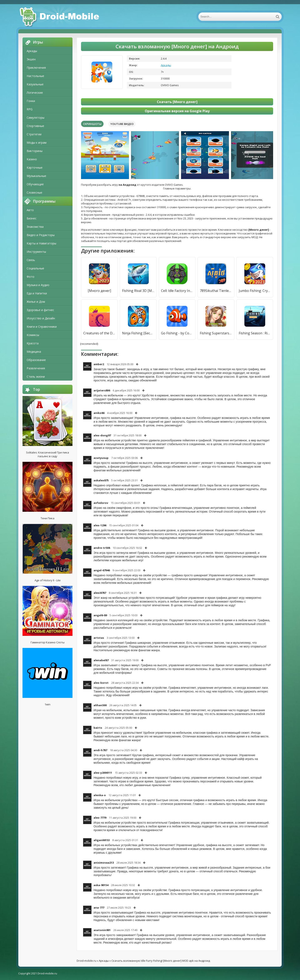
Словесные (34, 192)
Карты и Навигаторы (41, 243)
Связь (31, 260)
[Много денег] (99, 291)
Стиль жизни (36, 377)
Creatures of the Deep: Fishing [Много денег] (99, 333)
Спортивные (35, 126)
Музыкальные (36, 176)
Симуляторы (36, 118)
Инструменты (36, 252)
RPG (30, 109)
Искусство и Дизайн (41, 318)
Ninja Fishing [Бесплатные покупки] (138, 333)
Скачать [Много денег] (177, 102)
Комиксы (33, 335)
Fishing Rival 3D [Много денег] (138, 291)
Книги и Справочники (42, 327)
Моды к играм (37, 143)
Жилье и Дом (36, 302)
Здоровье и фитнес (40, 310)
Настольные (35, 76)
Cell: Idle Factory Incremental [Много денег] (177, 291)
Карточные (35, 167)
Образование (36, 360)
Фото (31, 277)
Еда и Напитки (37, 293)
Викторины (35, 151)
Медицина (34, 352)
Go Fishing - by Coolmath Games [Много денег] (177, 333)
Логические (35, 93)
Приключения (36, 68)
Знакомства (35, 227)
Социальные (35, 268)
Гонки (31, 101)
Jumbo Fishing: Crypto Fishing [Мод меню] (255, 291)
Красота (33, 343)
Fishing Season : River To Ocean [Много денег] (255, 333)
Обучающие (35, 184)
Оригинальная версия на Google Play (177, 111)
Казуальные (35, 84)
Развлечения (36, 368)
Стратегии (34, 134)
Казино (32, 159)
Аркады (32, 51)
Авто (30, 210)
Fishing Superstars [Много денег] (216, 333)
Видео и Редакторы (41, 235)
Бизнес (32, 218)
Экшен (31, 59)
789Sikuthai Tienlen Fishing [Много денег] (216, 291)
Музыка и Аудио (38, 285)
